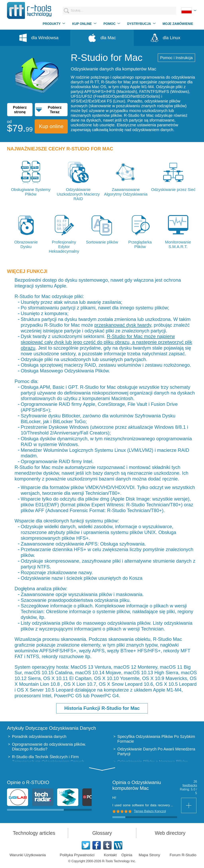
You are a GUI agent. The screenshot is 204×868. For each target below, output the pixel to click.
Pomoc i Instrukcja (176, 58)
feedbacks (190, 785)
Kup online (51, 126)
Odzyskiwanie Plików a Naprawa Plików (152, 762)
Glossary (102, 833)
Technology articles (34, 833)
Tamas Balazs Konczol (150, 811)
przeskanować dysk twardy (123, 325)
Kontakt (110, 855)
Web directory (170, 833)
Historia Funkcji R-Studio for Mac (102, 708)
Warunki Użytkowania (28, 855)
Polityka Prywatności (77, 855)
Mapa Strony (149, 855)
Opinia (127, 855)
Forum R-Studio (183, 855)
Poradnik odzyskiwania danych (39, 736)
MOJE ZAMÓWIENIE (178, 24)
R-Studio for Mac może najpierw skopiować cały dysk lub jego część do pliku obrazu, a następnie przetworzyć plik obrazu (106, 342)
